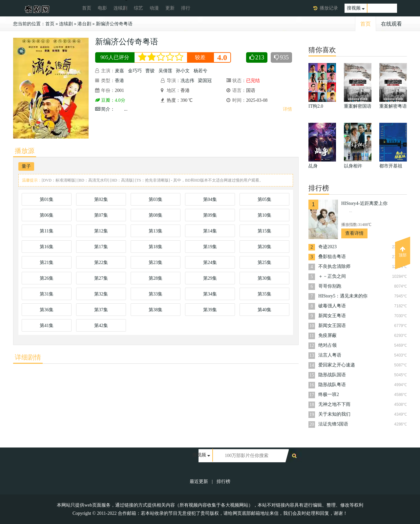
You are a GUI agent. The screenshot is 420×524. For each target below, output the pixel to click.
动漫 (154, 8)
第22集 (101, 262)
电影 (102, 8)
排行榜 (223, 481)
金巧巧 (135, 71)
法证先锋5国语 (333, 424)
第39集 (210, 310)
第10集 (264, 215)
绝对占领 (327, 345)
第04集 (210, 199)
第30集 (264, 278)
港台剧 (84, 24)
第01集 (47, 199)
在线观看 (391, 24)
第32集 (101, 294)
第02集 (101, 199)
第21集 (47, 262)
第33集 (156, 294)
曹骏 (150, 71)
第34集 (210, 294)
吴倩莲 (165, 71)
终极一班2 (329, 394)
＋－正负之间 (332, 276)
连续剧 (120, 8)
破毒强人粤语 (332, 306)
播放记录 (329, 8)
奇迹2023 (327, 247)
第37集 (101, 310)
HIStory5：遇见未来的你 (343, 296)
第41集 (47, 326)
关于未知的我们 (334, 414)
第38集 (156, 310)
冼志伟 (187, 81)
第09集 (210, 215)
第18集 (156, 247)
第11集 (46, 231)
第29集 (210, 278)
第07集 (101, 215)
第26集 (47, 278)
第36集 (47, 310)
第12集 (101, 231)
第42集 (101, 326)
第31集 (47, 294)
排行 (186, 8)
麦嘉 (119, 71)
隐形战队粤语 (332, 385)
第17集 (101, 247)
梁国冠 (205, 81)
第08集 (156, 215)
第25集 (264, 262)
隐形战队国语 (332, 375)
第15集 (264, 231)
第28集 (156, 278)
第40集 (264, 310)
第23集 (156, 262)
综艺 (138, 8)
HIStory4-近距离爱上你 (364, 203)
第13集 (156, 231)
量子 (26, 166)
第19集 (210, 247)
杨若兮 (200, 71)
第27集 (101, 278)
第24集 (210, 262)
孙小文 (183, 71)
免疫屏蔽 (327, 335)
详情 (287, 109)
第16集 (47, 247)
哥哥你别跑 (330, 286)
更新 (170, 8)
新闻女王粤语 (332, 316)
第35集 (264, 294)
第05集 (264, 199)
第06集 (47, 215)
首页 (87, 8)
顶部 (403, 252)
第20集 (264, 247)
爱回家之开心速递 (337, 365)
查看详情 (354, 233)
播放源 (25, 151)
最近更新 (199, 481)
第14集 (210, 231)
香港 (119, 81)
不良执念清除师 (334, 266)
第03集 (156, 199)
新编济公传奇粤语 (114, 24)
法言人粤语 (330, 355)
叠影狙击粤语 (332, 257)
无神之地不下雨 (334, 404)
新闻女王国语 (332, 326)
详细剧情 (28, 357)
